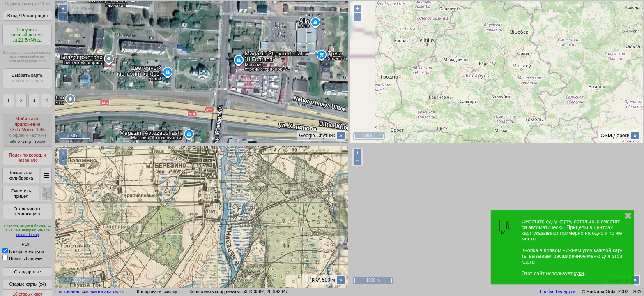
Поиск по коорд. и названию (28, 158)
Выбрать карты (27, 78)
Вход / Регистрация (28, 16)
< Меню (85, 8)
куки (579, 273)
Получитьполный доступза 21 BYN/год (27, 35)
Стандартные (27, 272)
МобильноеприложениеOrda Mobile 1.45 (28, 130)
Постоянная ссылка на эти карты (90, 291)
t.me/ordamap (28, 235)
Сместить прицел (21, 193)
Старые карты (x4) (27, 284)
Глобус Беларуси (23, 252)
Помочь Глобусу (22, 259)
